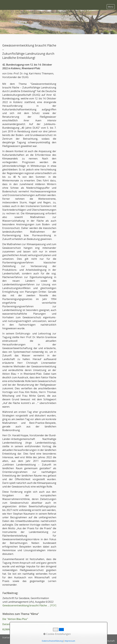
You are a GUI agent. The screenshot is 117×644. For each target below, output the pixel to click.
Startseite (7, 638)
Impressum (30, 638)
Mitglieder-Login (46, 638)
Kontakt (18, 638)
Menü (111, 7)
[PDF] (29, 605)
